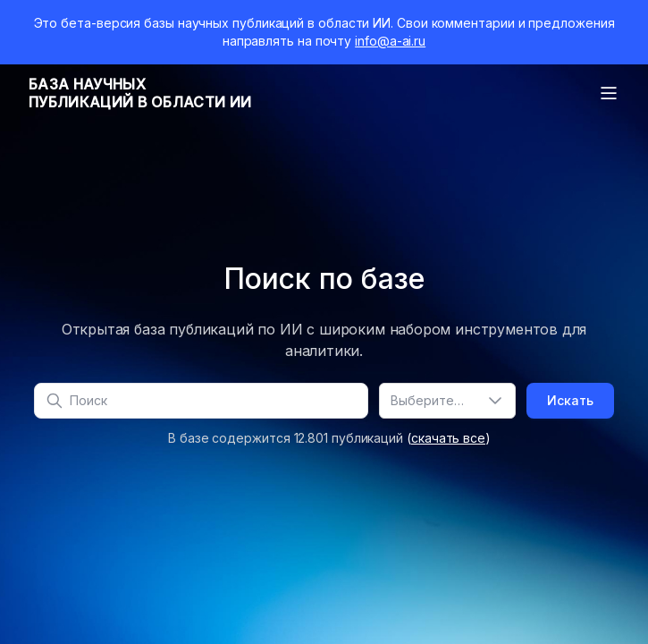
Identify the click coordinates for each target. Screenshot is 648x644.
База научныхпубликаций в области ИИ (140, 93)
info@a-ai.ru (390, 41)
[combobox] (447, 401)
